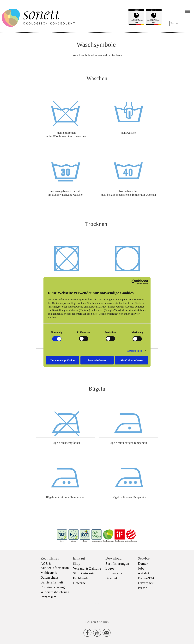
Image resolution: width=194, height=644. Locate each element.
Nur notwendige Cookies (63, 360)
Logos (110, 568)
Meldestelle (49, 573)
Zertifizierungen (117, 564)
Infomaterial (114, 573)
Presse (142, 588)
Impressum (48, 597)
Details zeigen (135, 351)
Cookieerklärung (53, 587)
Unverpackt (146, 583)
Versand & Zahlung (87, 568)
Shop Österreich (85, 573)
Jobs (141, 568)
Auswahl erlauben (97, 360)
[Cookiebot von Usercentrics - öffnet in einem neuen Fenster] (134, 282)
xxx (97, 603)
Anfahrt (143, 573)
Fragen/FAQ (147, 578)
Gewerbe (79, 583)
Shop (77, 564)
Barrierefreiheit (52, 582)
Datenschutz (49, 577)
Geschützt (113, 578)
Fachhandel (81, 578)
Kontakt (144, 564)
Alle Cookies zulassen (132, 360)
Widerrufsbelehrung (55, 592)
